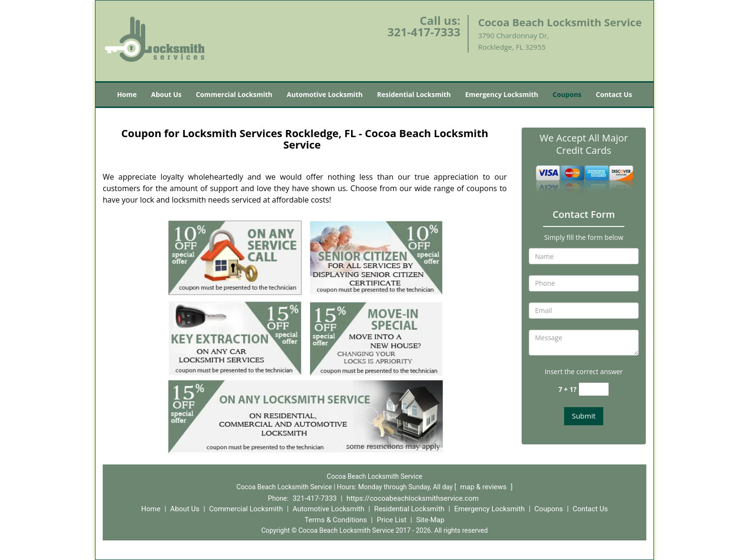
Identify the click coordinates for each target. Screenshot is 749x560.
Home (127, 94)
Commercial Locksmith (234, 94)
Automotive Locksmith (325, 94)
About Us (166, 94)
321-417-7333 (424, 32)
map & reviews (484, 487)
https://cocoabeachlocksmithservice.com (412, 498)
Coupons (567, 94)
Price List (392, 520)
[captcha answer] (594, 389)
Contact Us (614, 94)
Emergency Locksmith (502, 94)
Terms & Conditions (336, 520)
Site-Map (430, 520)
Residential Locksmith (414, 94)
